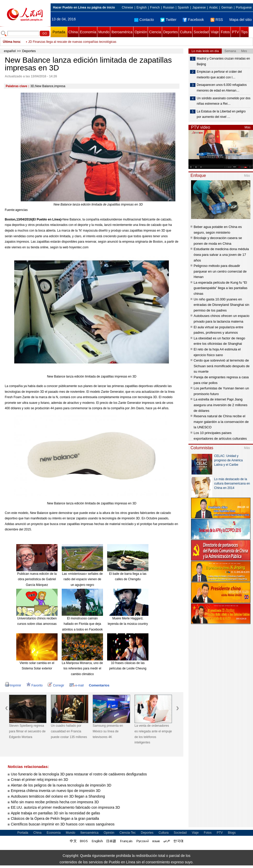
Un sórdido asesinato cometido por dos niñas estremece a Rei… (224, 101)
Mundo (104, 32)
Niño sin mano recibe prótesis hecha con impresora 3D (55, 802)
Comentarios (99, 685)
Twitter (168, 20)
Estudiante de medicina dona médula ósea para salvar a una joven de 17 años (221, 255)
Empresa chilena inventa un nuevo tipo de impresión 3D (56, 791)
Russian (169, 7)
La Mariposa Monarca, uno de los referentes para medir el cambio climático (82, 669)
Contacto (144, 20)
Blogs (232, 833)
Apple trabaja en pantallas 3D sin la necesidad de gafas (56, 813)
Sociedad (201, 32)
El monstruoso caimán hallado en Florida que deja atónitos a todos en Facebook (82, 624)
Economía (88, 32)
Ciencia (155, 32)
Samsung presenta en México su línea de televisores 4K (108, 731)
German (227, 7)
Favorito (34, 685)
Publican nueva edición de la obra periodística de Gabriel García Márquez (37, 579)
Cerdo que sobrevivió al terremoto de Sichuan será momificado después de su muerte (222, 366)
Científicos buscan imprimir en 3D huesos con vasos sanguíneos (63, 824)
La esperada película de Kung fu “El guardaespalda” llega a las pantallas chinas (220, 288)
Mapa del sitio (241, 20)
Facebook (193, 20)
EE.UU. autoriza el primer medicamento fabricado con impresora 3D (65, 807)
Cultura (186, 32)
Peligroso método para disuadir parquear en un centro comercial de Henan (220, 271)
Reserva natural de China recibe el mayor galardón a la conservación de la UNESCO (221, 422)
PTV (235, 32)
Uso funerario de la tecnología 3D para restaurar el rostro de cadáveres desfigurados (79, 774)
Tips (244, 32)
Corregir (56, 685)
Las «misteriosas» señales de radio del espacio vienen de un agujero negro (82, 579)
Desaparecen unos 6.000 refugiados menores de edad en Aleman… (222, 88)
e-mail (77, 685)
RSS (217, 20)
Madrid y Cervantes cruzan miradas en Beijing (223, 61)
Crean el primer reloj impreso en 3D (39, 780)
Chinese (128, 7)
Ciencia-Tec (128, 833)
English (142, 7)
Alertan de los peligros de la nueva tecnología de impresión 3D (61, 785)
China (73, 32)
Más (247, 127)
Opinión (141, 32)
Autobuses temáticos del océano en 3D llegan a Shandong (58, 796)
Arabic (214, 7)
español (10, 51)
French (155, 7)
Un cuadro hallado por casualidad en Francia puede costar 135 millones (69, 731)
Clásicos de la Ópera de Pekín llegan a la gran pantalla (55, 818)
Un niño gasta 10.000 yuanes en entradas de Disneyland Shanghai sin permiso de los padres (221, 305)
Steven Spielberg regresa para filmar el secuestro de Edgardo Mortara (27, 731)
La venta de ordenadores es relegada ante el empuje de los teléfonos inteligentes (153, 734)
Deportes (171, 32)
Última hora (11, 42)
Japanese (199, 7)
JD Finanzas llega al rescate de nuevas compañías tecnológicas (72, 42)
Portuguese (244, 7)
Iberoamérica (122, 32)
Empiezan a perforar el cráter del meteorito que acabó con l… (219, 75)
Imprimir (13, 685)
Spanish (183, 7)
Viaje (215, 32)
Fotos (225, 32)
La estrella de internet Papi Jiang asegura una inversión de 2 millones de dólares (220, 405)
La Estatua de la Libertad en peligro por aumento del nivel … (221, 114)
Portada (59, 32)
